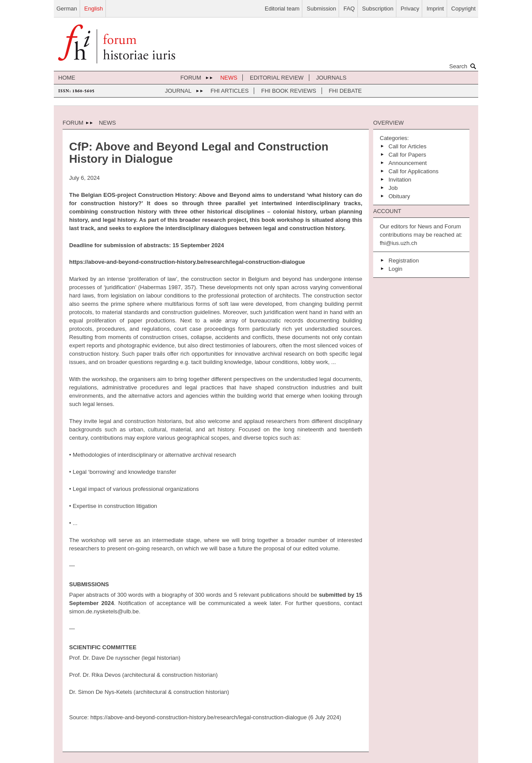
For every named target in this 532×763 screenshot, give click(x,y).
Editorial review (277, 78)
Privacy (410, 9)
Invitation (400, 180)
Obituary (399, 196)
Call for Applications (413, 171)
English (94, 9)
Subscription (378, 9)
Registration (404, 261)
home (67, 78)
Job (393, 188)
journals (331, 78)
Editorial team (282, 9)
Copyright (463, 9)
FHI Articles (229, 91)
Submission (321, 9)
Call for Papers (407, 155)
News (229, 78)
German (67, 9)
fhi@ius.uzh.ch (398, 243)
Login (395, 269)
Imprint (435, 9)
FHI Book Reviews (289, 91)
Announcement (408, 163)
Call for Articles (408, 146)
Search (464, 66)
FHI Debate (345, 91)
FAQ (349, 9)
